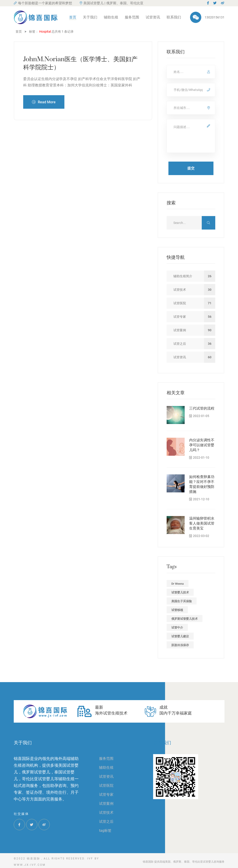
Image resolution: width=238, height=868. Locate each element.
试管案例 (106, 804)
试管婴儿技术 (180, 592)
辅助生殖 (111, 17)
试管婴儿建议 (180, 636)
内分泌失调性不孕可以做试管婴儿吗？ (202, 445)
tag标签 (105, 831)
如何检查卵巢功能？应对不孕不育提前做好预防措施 (202, 484)
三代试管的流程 (202, 408)
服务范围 (132, 17)
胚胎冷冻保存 (180, 645)
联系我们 (174, 17)
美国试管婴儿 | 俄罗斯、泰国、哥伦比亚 (112, 3)
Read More (44, 102)
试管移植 (177, 610)
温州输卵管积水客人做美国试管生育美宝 (202, 523)
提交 (191, 168)
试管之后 (106, 822)
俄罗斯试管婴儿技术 (185, 619)
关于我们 (90, 17)
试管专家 (106, 795)
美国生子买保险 (182, 601)
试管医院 (106, 786)
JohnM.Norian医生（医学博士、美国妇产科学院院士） (80, 63)
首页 (73, 17)
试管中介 (177, 628)
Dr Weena (178, 584)
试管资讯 (153, 17)
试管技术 (106, 813)
